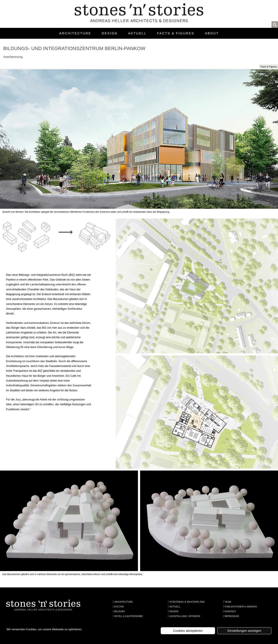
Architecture (75, 33)
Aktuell (137, 33)
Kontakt (230, 611)
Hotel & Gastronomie (129, 616)
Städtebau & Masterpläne (187, 602)
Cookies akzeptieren (188, 631)
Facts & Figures (176, 33)
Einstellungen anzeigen (244, 631)
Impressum (232, 616)
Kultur (119, 607)
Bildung (120, 611)
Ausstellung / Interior (185, 616)
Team (228, 602)
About (212, 33)
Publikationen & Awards (241, 607)
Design (110, 33)
